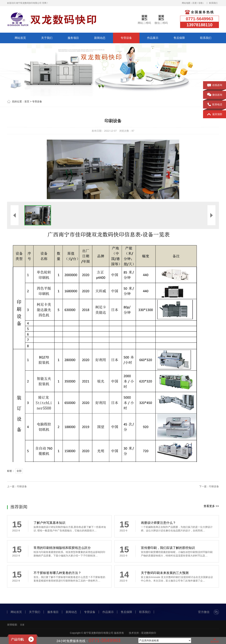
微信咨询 (215, 95)
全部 (19, 471)
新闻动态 (100, 38)
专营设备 (126, 38)
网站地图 (186, 3)
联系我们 (213, 3)
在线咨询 (215, 85)
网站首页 (20, 38)
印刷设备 (22, 486)
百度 (195, 3)
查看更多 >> (211, 506)
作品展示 (153, 38)
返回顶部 (215, 114)
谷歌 (201, 3)
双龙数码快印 (149, 633)
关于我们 (47, 38)
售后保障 (179, 38)
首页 (27, 101)
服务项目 (73, 38)
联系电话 (215, 105)
